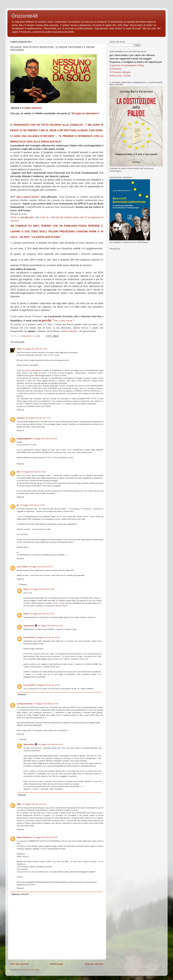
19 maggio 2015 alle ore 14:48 (47, 637)
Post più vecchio (94, 964)
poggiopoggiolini (24, 439)
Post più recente (19, 964)
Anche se (21, 217)
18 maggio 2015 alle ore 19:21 (33, 472)
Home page (57, 964)
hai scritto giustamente (32, 370)
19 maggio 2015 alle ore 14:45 (50, 744)
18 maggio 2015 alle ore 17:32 (38, 418)
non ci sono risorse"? (58, 321)
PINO (19, 804)
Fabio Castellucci (24, 837)
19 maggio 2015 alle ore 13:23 (50, 626)
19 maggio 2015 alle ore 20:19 (34, 804)
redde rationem (33, 108)
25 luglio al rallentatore (85, 113)
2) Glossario (115, 69)
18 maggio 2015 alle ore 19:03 (45, 439)
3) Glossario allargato (120, 72)
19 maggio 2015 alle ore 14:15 (46, 704)
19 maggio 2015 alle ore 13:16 (42, 614)
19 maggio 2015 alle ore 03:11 (40, 567)
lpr (18, 505)
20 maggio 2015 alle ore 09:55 (45, 837)
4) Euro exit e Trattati (120, 76)
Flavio (26, 589)
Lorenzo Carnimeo (25, 704)
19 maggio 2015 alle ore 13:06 (42, 589)
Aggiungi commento (20, 894)
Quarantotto (29, 626)
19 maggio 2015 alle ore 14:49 (47, 685)
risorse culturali (69, 331)
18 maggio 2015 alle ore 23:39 (32, 505)
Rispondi (20, 410)
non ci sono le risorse (28, 197)
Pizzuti (56, 603)
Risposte (23, 584)
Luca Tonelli (22, 567)
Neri (19, 472)
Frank (19, 349)
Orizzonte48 (25, 16)
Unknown (21, 418)
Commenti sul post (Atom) (29, 970)
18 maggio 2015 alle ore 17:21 (35, 349)
